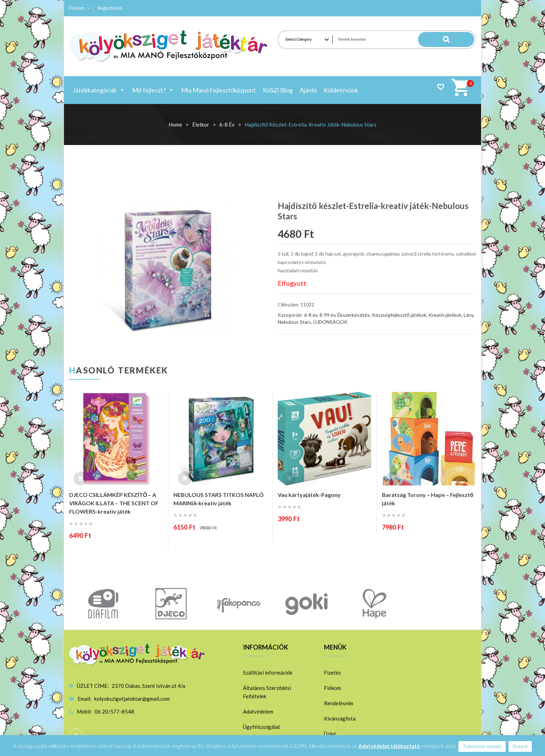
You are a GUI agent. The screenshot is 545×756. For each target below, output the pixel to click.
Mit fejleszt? (153, 90)
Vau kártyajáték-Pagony (309, 495)
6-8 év (227, 124)
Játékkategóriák (99, 90)
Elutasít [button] (520, 746)
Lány (469, 315)
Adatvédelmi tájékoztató (389, 746)
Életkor (201, 124)
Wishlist (441, 87)
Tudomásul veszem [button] (482, 746)
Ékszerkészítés (354, 315)
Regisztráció (110, 8)
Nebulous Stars (294, 322)
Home (175, 124)
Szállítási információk (268, 673)
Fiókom (77, 8)
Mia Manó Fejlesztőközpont (218, 90)
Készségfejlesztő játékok (399, 315)
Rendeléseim (339, 703)
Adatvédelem (258, 711)
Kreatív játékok (445, 315)
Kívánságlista (340, 718)
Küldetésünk (341, 90)
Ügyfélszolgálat (262, 727)
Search (460, 40)
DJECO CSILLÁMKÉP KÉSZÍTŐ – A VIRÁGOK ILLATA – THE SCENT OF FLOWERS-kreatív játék (114, 503)
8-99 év (327, 315)
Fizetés (332, 673)
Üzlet (330, 734)
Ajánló (308, 90)
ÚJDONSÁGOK (330, 322)
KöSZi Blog (278, 90)
